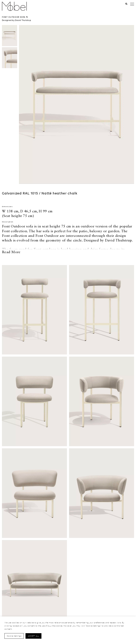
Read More (11, 252)
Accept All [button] (34, 636)
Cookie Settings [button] (14, 636)
